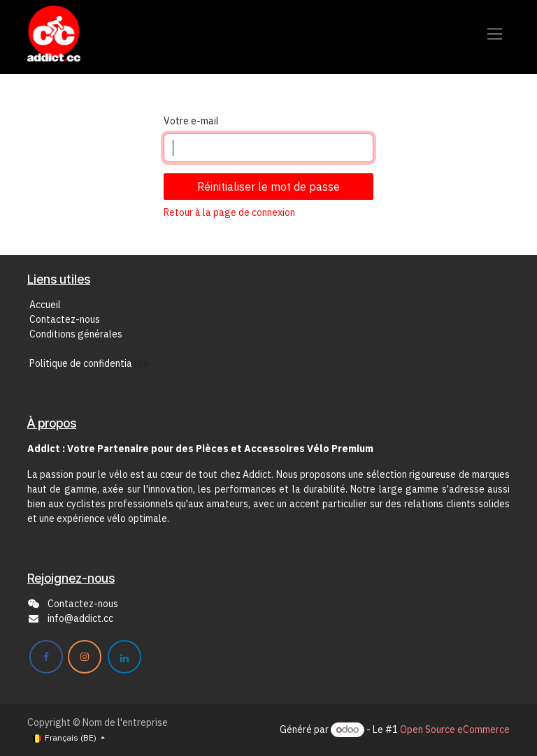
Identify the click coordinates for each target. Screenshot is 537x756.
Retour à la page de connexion (229, 212)
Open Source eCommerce (455, 729)
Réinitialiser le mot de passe (268, 187)
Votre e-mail (191, 121)
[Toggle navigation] (495, 34)
